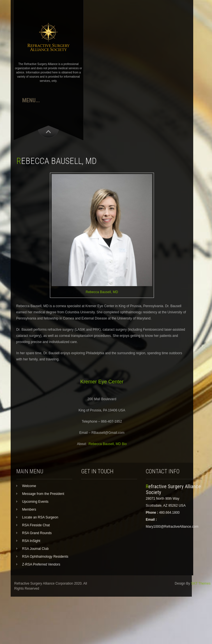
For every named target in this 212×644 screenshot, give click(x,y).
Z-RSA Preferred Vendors (41, 564)
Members (29, 509)
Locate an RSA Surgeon (40, 517)
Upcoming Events (35, 502)
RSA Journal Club (35, 549)
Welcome (29, 486)
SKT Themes (201, 583)
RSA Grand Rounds (37, 533)
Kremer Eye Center (102, 382)
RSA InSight (31, 541)
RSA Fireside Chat (36, 525)
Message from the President (43, 494)
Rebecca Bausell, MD (102, 292)
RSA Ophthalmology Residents (45, 557)
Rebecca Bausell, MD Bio (108, 444)
